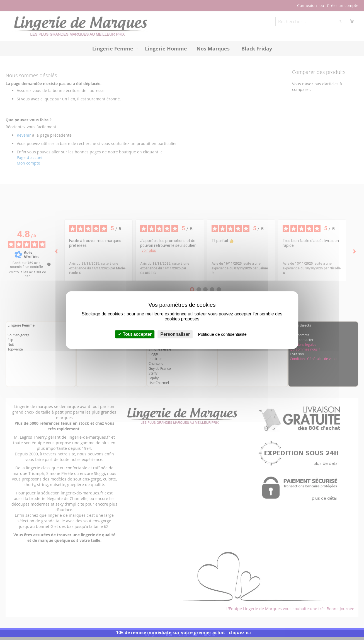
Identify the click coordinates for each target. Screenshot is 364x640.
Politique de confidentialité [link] (222, 334)
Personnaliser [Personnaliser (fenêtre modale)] (175, 334)
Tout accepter (135, 334)
